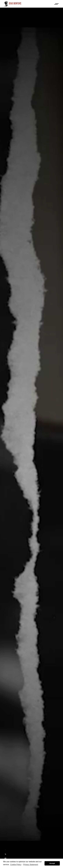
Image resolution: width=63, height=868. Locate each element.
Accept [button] (52, 863)
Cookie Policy (16, 865)
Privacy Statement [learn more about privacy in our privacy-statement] (31, 865)
